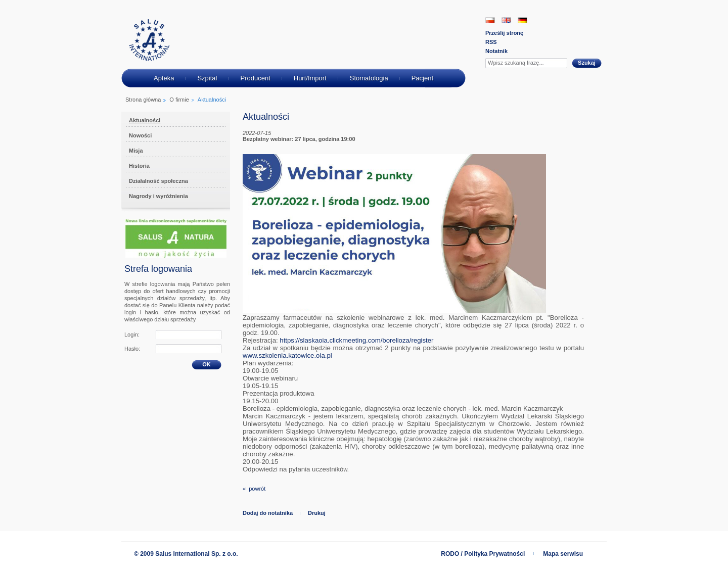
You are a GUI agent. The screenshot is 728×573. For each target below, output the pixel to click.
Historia (139, 166)
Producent (255, 78)
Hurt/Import (310, 78)
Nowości (140, 135)
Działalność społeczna (158, 181)
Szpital (207, 78)
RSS (491, 42)
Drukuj (317, 513)
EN (506, 20)
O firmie (179, 100)
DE (522, 20)
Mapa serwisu (563, 554)
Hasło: (132, 349)
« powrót (254, 489)
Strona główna (143, 100)
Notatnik (496, 51)
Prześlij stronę (504, 33)
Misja (136, 151)
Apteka (164, 78)
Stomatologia (369, 78)
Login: (132, 335)
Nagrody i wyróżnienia (158, 196)
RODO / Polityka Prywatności (483, 554)
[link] (356, 341)
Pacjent (422, 78)
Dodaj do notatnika (268, 513)
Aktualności (145, 120)
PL (490, 20)
